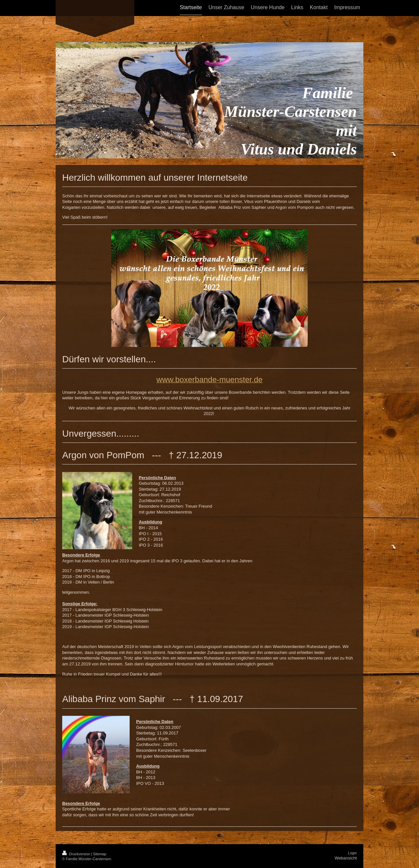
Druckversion (77, 854)
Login (352, 853)
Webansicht (346, 858)
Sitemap (100, 854)
